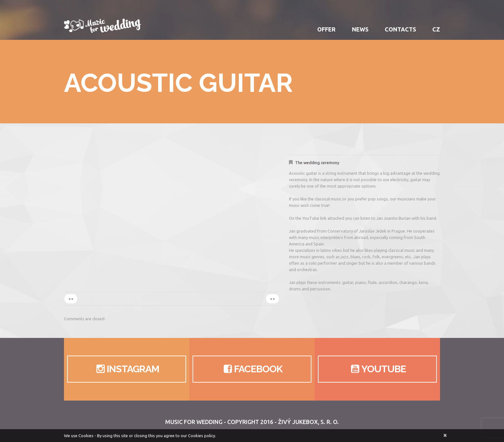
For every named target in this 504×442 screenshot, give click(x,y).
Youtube (377, 369)
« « (71, 299)
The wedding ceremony (317, 163)
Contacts (400, 29)
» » (272, 299)
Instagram (126, 369)
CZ (436, 29)
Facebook (252, 369)
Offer (326, 29)
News (360, 29)
